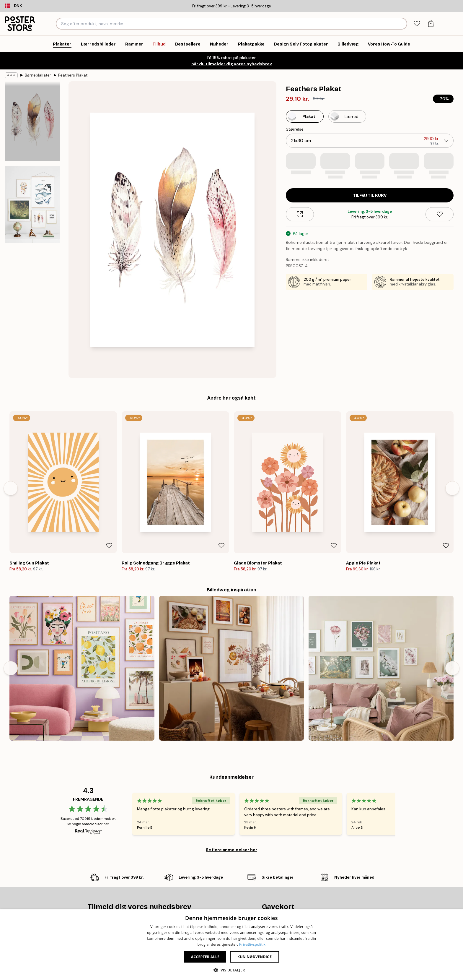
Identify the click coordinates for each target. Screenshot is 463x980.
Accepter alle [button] (205, 957)
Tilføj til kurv (370, 195)
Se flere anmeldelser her (231, 850)
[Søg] (402, 24)
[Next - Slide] (452, 488)
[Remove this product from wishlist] (440, 214)
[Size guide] (300, 214)
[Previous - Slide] (11, 488)
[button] (231, 970)
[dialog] (231, 945)
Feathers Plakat (73, 75)
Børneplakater (38, 75)
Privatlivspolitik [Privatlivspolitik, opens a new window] (252, 944)
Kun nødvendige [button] (255, 957)
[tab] (417, 24)
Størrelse (295, 129)
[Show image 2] (32, 204)
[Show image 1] (32, 121)
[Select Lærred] (347, 116)
